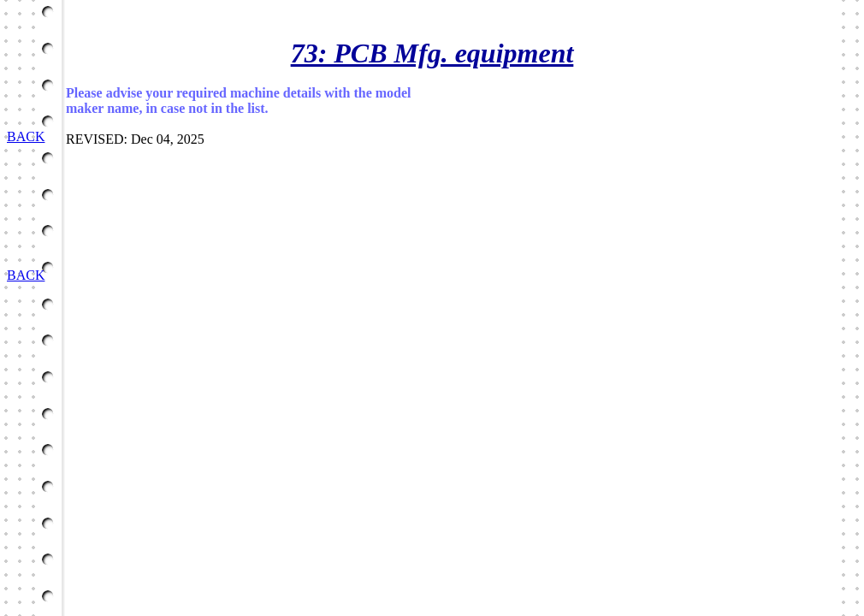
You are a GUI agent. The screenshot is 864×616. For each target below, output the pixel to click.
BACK (26, 136)
